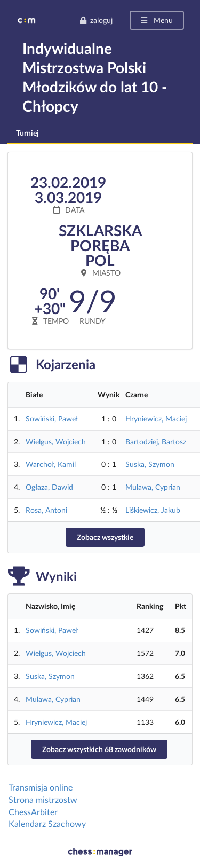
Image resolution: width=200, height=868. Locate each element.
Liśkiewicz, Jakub (153, 510)
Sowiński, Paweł (52, 419)
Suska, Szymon (150, 464)
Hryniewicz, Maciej (156, 419)
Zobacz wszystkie (105, 537)
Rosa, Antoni (46, 510)
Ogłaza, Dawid (49, 487)
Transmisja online (41, 787)
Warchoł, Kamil (51, 464)
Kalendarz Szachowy (47, 823)
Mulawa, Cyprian (153, 487)
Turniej (27, 133)
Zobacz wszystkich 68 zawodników (99, 749)
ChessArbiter (33, 812)
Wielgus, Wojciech (56, 441)
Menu (156, 20)
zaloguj (96, 20)
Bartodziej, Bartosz (156, 441)
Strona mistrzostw (43, 799)
